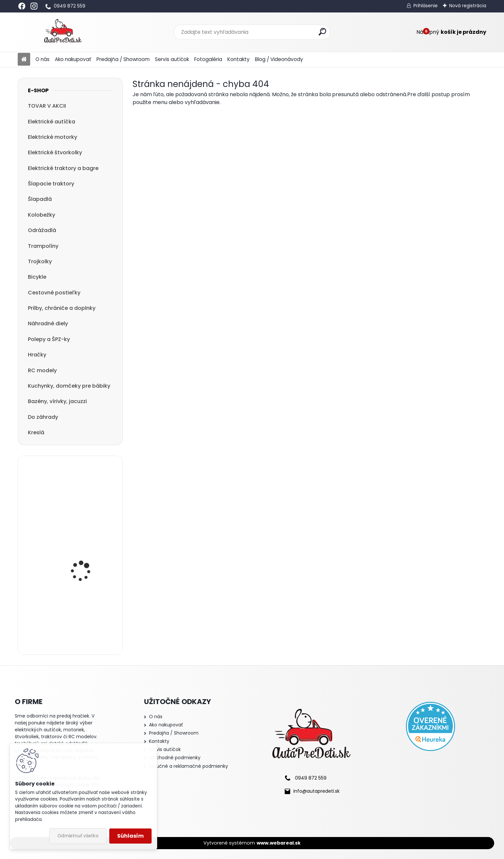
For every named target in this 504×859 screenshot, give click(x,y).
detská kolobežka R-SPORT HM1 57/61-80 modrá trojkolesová (84, 500)
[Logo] (63, 32)
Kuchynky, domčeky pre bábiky (69, 386)
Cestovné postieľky (54, 293)
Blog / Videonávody (279, 59)
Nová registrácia (468, 6)
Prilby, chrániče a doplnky (62, 308)
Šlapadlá (40, 199)
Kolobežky (42, 215)
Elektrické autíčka (52, 122)
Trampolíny (43, 246)
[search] (322, 32)
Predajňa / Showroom (123, 59)
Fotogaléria (208, 59)
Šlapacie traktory (51, 184)
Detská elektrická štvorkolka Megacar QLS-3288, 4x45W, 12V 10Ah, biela (86, 559)
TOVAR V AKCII (47, 106)
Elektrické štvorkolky (55, 152)
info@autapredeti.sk (316, 791)
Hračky (37, 355)
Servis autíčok (172, 59)
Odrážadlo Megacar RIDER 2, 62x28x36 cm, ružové (86, 620)
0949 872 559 (70, 6)
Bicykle (37, 277)
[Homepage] (24, 60)
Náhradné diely (48, 323)
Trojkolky (40, 261)
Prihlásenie (426, 6)
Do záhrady (43, 417)
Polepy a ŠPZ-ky (49, 339)
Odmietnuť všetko (78, 836)
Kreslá (36, 432)
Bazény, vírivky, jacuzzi (57, 401)
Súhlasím (130, 836)
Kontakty (239, 59)
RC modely (42, 370)
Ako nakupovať (73, 59)
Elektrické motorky (52, 137)
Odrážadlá (42, 230)
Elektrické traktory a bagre (63, 168)
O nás (42, 59)
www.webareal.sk (279, 843)
